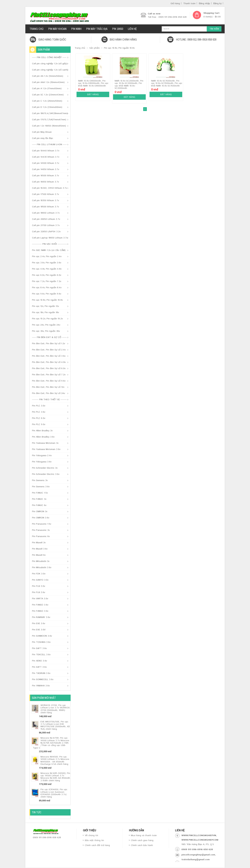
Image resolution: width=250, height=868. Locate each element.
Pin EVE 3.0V (39, 630)
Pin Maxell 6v (39, 555)
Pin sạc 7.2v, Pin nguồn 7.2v (47, 281)
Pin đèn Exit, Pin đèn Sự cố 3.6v (49, 356)
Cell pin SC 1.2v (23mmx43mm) (48, 95)
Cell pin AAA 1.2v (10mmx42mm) (48, 82)
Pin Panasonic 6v (41, 536)
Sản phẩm (95, 48)
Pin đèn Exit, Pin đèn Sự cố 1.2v (49, 344)
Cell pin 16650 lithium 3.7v (46, 182)
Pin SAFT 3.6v (39, 648)
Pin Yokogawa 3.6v (42, 462)
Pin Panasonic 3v (41, 530)
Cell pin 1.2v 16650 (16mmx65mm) (49, 126)
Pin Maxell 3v (39, 543)
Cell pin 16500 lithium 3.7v (46, 176)
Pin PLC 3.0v (39, 406)
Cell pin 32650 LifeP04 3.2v (46, 232)
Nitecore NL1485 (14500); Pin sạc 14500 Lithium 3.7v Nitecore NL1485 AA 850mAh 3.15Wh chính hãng (55, 777)
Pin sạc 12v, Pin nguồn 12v (46, 306)
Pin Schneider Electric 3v (45, 468)
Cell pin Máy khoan (42, 132)
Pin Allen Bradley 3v (42, 431)
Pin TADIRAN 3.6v (41, 673)
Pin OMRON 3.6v (41, 518)
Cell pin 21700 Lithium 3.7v (46, 225)
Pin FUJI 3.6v (39, 592)
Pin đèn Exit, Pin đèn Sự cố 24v (49, 393)
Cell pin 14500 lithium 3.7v (46, 163)
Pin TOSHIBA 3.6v (41, 642)
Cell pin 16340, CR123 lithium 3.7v (50, 188)
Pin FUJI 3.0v (39, 586)
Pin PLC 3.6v (39, 412)
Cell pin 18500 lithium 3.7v (46, 207)
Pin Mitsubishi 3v (41, 561)
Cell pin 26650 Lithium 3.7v (46, 219)
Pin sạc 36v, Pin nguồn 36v (46, 331)
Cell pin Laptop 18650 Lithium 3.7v (50, 238)
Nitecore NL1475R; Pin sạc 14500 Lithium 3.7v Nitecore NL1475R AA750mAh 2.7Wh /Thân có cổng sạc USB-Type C (51, 743)
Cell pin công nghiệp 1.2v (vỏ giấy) (50, 64)
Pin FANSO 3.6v (40, 605)
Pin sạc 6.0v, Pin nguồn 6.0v (47, 275)
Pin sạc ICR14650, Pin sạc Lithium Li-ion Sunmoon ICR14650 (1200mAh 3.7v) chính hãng (54, 793)
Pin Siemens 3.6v (41, 487)
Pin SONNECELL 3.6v (43, 679)
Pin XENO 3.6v (40, 661)
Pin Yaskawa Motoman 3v (45, 443)
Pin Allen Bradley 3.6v (43, 437)
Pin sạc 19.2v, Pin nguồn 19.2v (47, 319)
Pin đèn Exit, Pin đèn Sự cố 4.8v (49, 362)
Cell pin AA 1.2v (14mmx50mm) (48, 76)
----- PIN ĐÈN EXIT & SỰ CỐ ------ (49, 337)
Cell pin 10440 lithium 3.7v (46, 151)
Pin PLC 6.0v (39, 418)
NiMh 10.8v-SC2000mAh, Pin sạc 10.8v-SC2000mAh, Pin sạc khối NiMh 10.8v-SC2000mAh (129, 85)
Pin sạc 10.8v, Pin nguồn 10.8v (47, 300)
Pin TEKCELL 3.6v (41, 655)
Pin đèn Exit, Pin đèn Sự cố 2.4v (49, 350)
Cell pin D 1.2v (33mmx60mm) (47, 107)
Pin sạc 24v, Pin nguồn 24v (46, 325)
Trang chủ (80, 48)
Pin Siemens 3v (40, 480)
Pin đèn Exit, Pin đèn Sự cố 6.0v (49, 368)
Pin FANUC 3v (39, 499)
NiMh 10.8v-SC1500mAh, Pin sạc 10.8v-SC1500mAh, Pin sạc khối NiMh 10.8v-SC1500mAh (167, 83)
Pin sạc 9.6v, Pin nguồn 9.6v (47, 294)
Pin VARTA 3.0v (40, 599)
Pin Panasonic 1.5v (42, 524)
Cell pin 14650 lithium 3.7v (46, 169)
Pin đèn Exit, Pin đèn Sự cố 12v (48, 387)
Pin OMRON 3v (40, 512)
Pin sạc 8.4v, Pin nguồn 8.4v (47, 288)
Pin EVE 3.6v (39, 623)
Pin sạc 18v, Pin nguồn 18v (46, 312)
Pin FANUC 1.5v (40, 493)
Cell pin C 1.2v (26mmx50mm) (47, 101)
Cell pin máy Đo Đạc (43, 138)
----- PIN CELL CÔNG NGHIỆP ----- (49, 57)
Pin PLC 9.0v (39, 424)
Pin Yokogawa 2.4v (42, 456)
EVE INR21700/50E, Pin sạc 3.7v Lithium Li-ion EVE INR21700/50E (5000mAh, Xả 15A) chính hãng (55, 725)
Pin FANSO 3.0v (40, 611)
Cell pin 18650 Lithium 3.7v (46, 213)
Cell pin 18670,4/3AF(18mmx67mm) (50, 113)
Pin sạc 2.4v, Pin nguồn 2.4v (47, 256)
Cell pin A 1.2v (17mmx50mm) (47, 89)
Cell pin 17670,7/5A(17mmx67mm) (49, 120)
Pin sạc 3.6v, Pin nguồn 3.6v (47, 263)
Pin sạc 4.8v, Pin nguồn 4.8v (47, 269)
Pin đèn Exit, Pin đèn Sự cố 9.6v (49, 381)
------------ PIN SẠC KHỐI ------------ (50, 244)
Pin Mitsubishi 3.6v (42, 568)
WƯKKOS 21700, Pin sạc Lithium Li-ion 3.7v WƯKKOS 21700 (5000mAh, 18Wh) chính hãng (55, 709)
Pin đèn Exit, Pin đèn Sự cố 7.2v (49, 375)
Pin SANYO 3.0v (40, 580)
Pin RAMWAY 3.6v (41, 617)
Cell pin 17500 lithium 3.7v (46, 194)
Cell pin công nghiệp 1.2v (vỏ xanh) (50, 70)
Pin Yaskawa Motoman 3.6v (46, 449)
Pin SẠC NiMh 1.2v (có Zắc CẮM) (49, 250)
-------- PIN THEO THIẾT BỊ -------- (49, 400)
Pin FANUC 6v (39, 505)
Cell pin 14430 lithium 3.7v (46, 157)
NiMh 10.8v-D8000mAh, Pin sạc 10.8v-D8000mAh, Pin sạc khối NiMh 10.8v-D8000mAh (93, 83)
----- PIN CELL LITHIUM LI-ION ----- (49, 145)
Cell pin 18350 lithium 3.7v (46, 200)
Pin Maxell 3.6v (40, 549)
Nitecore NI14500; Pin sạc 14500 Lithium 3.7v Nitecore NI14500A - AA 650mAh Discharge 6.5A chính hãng (55, 760)
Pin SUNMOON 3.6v (42, 636)
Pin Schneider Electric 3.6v (46, 474)
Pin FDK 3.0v (39, 574)
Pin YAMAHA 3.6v (41, 686)
